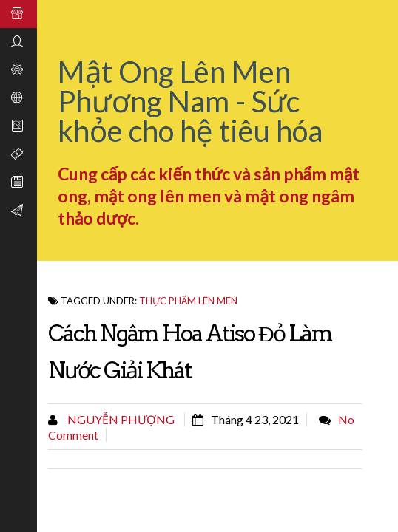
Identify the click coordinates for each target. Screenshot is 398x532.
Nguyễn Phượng (120, 419)
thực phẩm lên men (188, 301)
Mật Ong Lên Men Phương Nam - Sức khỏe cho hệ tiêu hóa (190, 101)
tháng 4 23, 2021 (255, 419)
